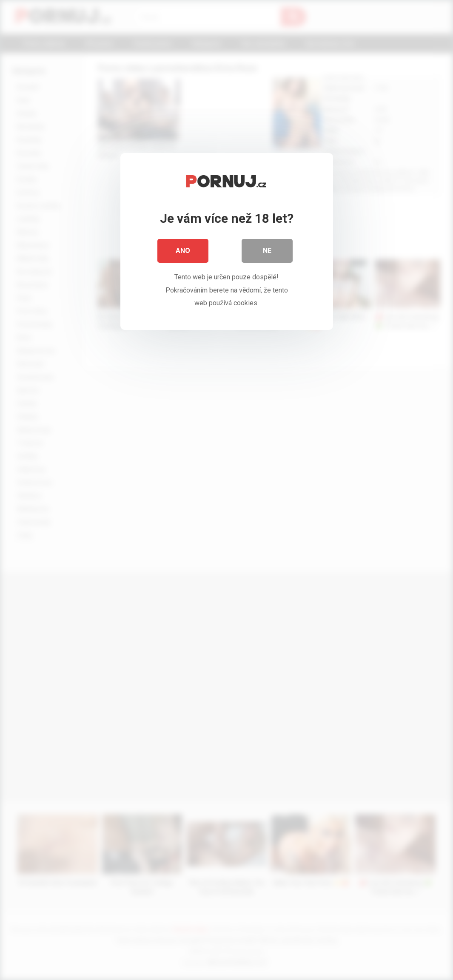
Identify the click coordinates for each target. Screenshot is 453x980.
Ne (267, 251)
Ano (183, 251)
